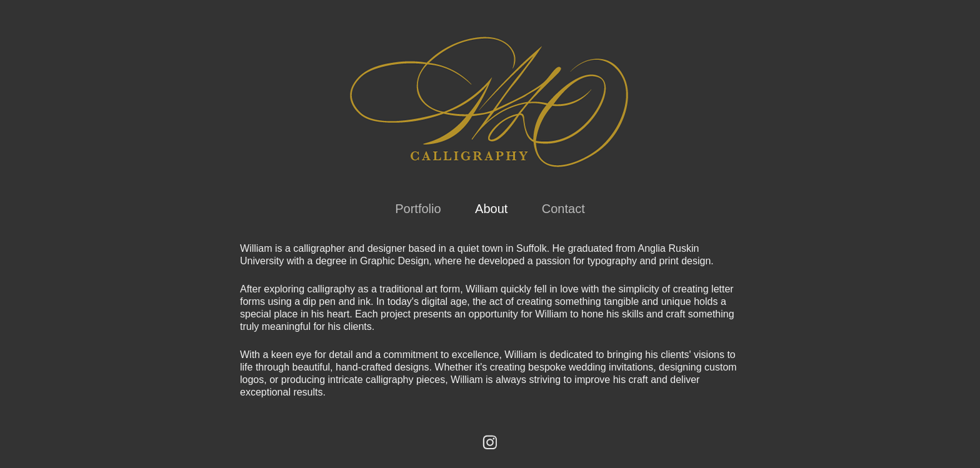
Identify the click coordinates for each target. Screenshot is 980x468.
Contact (563, 209)
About (491, 209)
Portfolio (418, 209)
